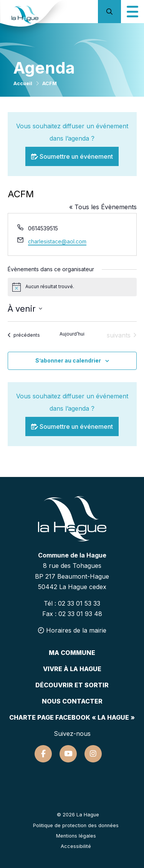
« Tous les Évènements (103, 207)
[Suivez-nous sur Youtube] (68, 754)
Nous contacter (72, 701)
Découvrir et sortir (72, 685)
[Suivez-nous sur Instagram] (93, 754)
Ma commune (72, 653)
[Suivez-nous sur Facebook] (43, 754)
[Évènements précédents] (24, 335)
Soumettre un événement (72, 156)
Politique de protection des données (76, 825)
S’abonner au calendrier (68, 360)
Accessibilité (76, 846)
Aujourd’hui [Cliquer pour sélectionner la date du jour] (72, 334)
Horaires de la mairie (72, 630)
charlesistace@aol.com (57, 241)
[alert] (72, 287)
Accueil (23, 83)
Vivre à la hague (72, 669)
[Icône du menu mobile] (132, 12)
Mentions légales (76, 836)
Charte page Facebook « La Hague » (72, 717)
